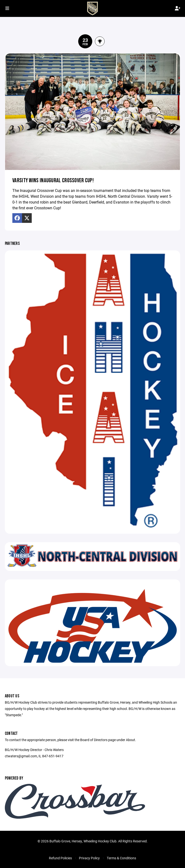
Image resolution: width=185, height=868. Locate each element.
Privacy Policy (89, 858)
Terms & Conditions (121, 858)
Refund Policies (60, 858)
